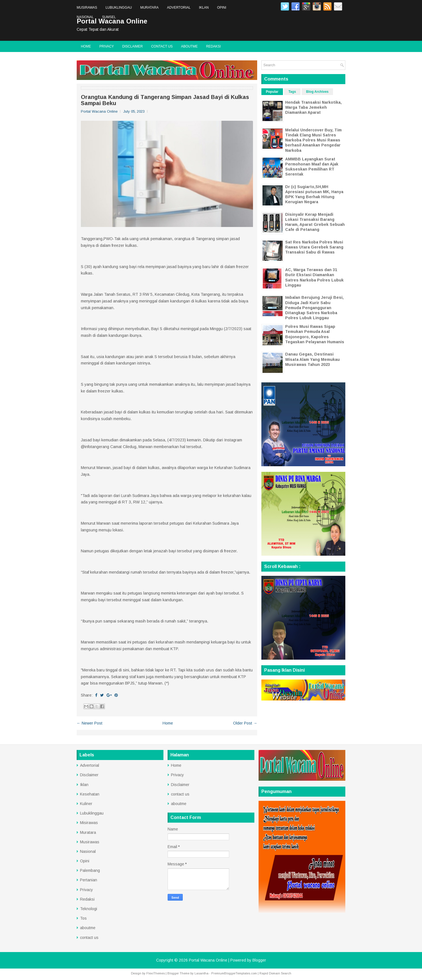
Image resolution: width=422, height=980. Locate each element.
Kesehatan (90, 794)
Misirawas (89, 823)
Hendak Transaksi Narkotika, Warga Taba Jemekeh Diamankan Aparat (313, 107)
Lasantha (201, 973)
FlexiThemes (156, 973)
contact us (162, 46)
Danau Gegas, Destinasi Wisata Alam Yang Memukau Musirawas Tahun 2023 (312, 359)
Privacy (107, 46)
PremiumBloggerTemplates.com (234, 973)
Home (86, 46)
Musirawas (87, 8)
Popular (272, 92)
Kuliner (86, 804)
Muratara (149, 8)
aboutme (189, 46)
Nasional (85, 17)
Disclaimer (133, 46)
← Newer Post (90, 723)
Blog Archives (317, 92)
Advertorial (179, 8)
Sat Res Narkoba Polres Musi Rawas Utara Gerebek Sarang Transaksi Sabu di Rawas (314, 247)
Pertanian (89, 880)
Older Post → (245, 723)
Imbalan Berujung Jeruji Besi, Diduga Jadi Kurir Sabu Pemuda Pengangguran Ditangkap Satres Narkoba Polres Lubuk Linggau (314, 308)
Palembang (90, 870)
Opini (222, 8)
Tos (83, 918)
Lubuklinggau (119, 8)
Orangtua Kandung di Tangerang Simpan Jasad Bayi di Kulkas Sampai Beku (165, 100)
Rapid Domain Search (275, 973)
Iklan (204, 8)
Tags (292, 92)
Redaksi (213, 46)
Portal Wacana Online (208, 960)
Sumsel (109, 17)
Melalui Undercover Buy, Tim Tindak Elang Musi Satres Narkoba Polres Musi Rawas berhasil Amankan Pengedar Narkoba (313, 140)
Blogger (259, 960)
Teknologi (89, 909)
